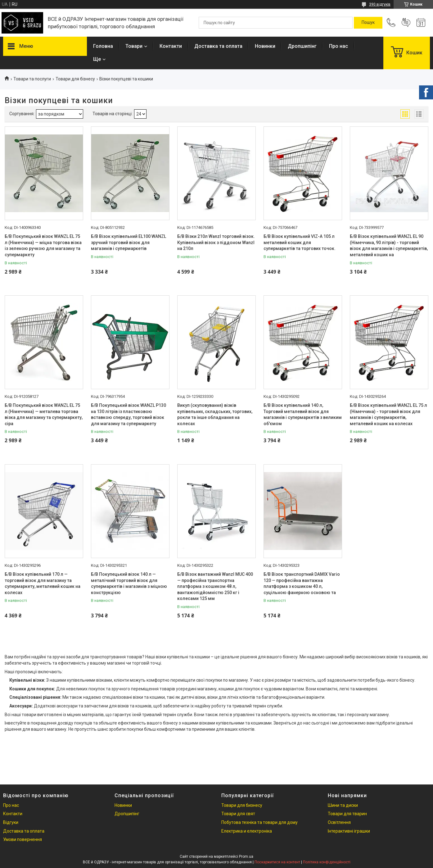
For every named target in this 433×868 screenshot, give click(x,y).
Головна (103, 46)
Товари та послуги (32, 79)
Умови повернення (23, 839)
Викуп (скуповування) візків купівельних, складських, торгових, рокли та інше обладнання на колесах (215, 414)
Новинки (265, 46)
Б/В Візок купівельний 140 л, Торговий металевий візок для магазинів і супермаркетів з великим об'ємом (303, 414)
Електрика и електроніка (247, 831)
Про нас (338, 46)
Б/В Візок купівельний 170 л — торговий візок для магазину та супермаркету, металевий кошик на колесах (43, 583)
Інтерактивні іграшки (349, 831)
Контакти (171, 46)
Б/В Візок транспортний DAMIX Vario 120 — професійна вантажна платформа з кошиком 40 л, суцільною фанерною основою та (302, 583)
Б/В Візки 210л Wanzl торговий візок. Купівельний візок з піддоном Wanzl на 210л (216, 242)
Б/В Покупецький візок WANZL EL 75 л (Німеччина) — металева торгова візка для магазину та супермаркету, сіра (44, 414)
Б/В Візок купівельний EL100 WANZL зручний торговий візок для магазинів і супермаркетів (129, 242)
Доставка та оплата (218, 46)
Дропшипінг (302, 46)
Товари (134, 46)
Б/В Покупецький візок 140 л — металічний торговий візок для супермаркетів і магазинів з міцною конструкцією (129, 583)
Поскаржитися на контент (277, 862)
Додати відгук (406, 23)
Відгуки (11, 822)
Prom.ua (246, 857)
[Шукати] (368, 23)
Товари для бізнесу (75, 79)
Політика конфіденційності (327, 862)
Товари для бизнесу (242, 805)
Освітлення (339, 822)
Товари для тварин (347, 814)
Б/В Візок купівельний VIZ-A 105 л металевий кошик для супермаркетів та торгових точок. (300, 242)
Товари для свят (238, 814)
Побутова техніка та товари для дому (259, 822)
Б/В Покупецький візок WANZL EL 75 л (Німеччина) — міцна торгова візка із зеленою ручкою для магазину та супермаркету (43, 245)
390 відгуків (380, 4)
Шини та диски (343, 805)
